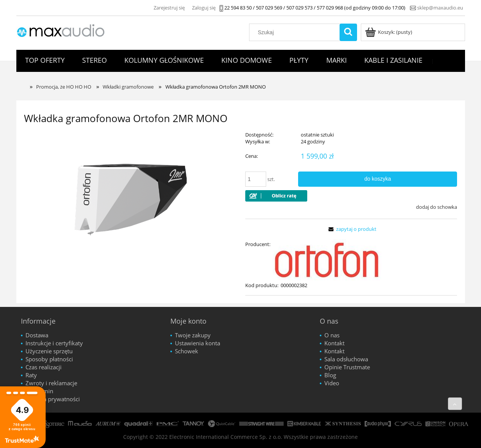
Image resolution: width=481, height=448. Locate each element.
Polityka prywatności (53, 399)
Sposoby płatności (49, 359)
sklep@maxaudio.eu (440, 8)
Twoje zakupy (193, 335)
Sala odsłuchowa (346, 359)
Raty (31, 375)
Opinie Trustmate (347, 367)
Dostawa (37, 335)
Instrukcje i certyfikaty (54, 343)
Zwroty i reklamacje (51, 383)
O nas (332, 335)
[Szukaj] (348, 32)
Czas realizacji (44, 367)
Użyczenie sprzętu (49, 351)
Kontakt (334, 343)
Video (332, 383)
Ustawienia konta (198, 343)
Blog (330, 375)
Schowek (187, 351)
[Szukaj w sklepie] (296, 32)
